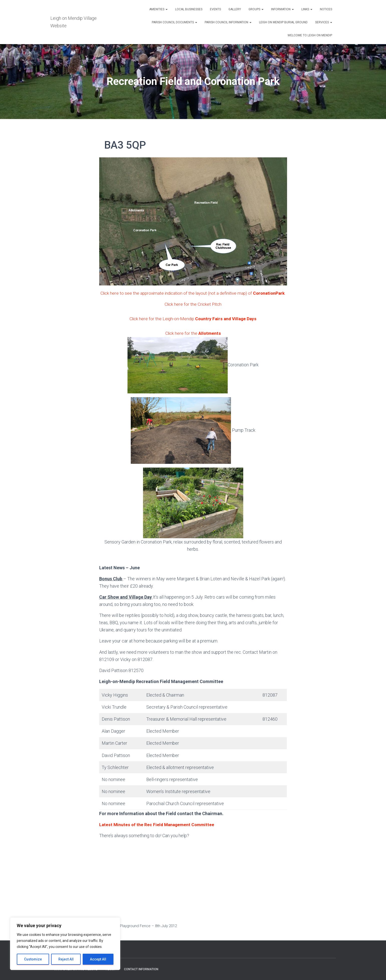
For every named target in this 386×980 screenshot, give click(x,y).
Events (215, 9)
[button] (166, 9)
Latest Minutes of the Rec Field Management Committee (158, 832)
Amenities (158, 9)
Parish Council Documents (174, 22)
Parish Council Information (228, 22)
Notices (326, 9)
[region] (65, 944)
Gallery (235, 9)
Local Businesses (189, 9)
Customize (33, 959)
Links (307, 9)
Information (282, 9)
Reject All (66, 959)
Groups (256, 9)
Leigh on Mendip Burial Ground (283, 22)
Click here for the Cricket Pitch (193, 311)
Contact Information (141, 969)
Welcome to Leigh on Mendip (310, 35)
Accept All (98, 959)
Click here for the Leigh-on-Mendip (193, 326)
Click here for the (193, 341)
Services (324, 22)
